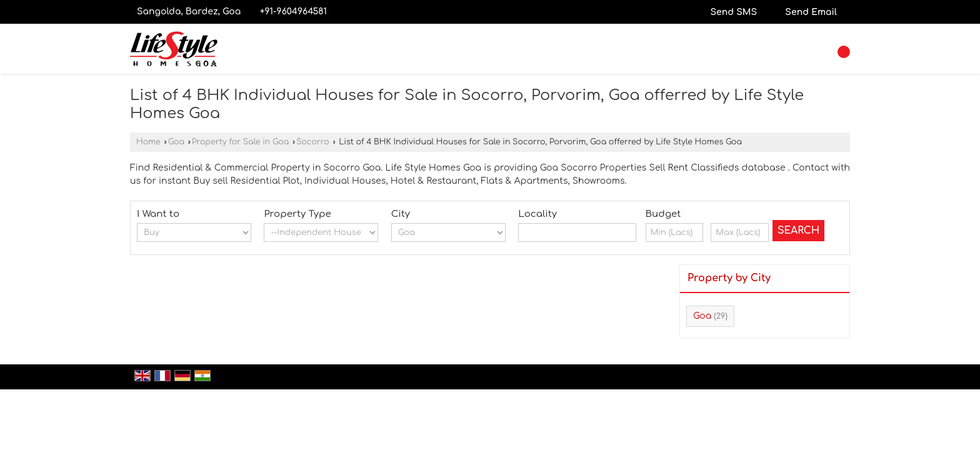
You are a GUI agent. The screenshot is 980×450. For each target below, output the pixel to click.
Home (148, 142)
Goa (176, 142)
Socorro (312, 142)
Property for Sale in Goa (240, 142)
